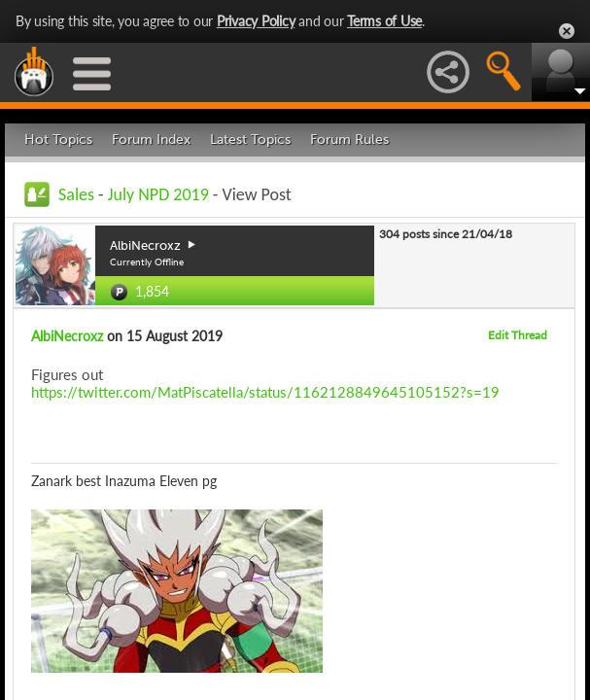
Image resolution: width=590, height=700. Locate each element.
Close (567, 31)
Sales (76, 194)
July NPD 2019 (158, 194)
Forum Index (151, 140)
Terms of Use (384, 21)
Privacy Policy (256, 21)
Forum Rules (349, 140)
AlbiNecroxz (67, 336)
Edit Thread (518, 335)
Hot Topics (58, 140)
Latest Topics (250, 140)
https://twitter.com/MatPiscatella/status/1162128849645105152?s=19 (265, 392)
